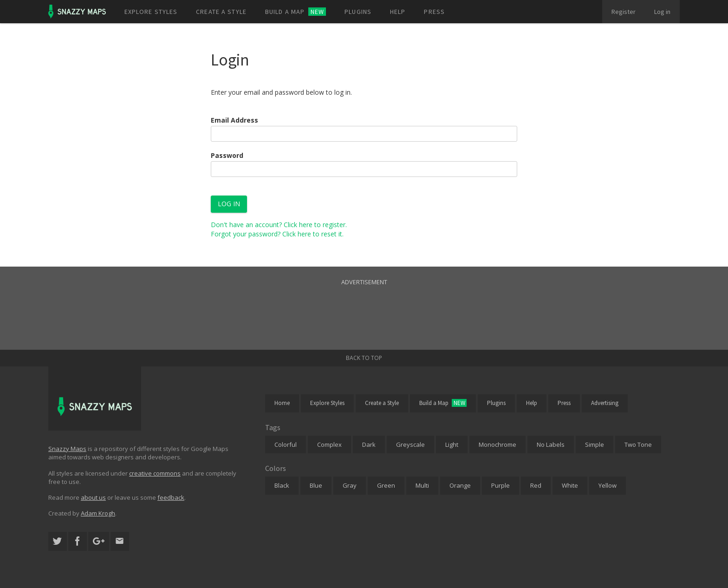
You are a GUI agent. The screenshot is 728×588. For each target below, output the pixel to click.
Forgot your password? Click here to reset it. (277, 234)
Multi (422, 485)
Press (434, 12)
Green (386, 485)
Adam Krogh (98, 513)
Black (282, 485)
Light (452, 444)
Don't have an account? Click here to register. (279, 225)
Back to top (364, 358)
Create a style (221, 12)
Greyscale (410, 444)
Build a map (296, 12)
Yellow (608, 485)
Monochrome (497, 444)
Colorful (286, 444)
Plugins (358, 12)
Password (227, 155)
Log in (662, 12)
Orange (460, 485)
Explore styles (151, 12)
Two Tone (638, 444)
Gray (350, 485)
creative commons (155, 473)
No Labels (551, 444)
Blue (316, 485)
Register (624, 12)
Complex (329, 444)
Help (398, 12)
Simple (595, 444)
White (570, 485)
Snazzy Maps (67, 449)
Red (536, 485)
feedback (171, 497)
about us (93, 497)
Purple (500, 485)
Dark (369, 444)
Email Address (234, 120)
